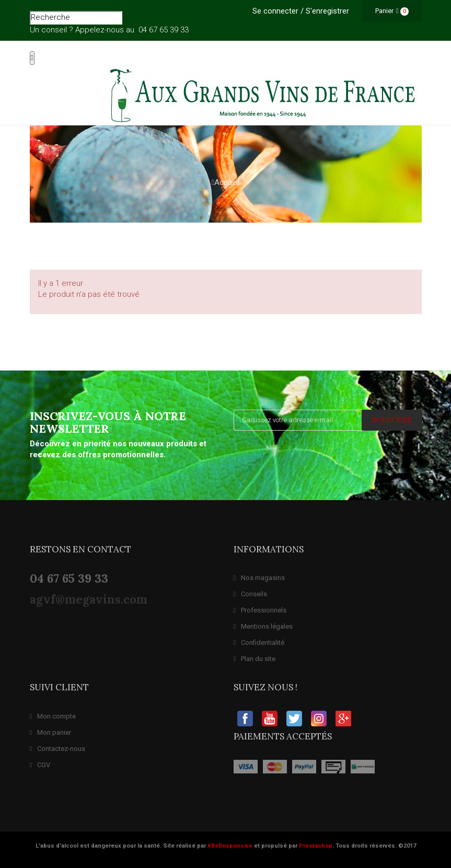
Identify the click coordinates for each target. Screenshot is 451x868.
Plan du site (255, 659)
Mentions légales (263, 626)
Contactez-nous (58, 749)
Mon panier (51, 732)
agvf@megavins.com (89, 599)
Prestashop (316, 846)
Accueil (225, 182)
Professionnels (260, 610)
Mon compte (53, 716)
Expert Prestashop (16, 865)
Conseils (251, 594)
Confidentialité (259, 643)
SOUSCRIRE (392, 420)
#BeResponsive (230, 846)
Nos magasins (259, 578)
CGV (40, 765)
